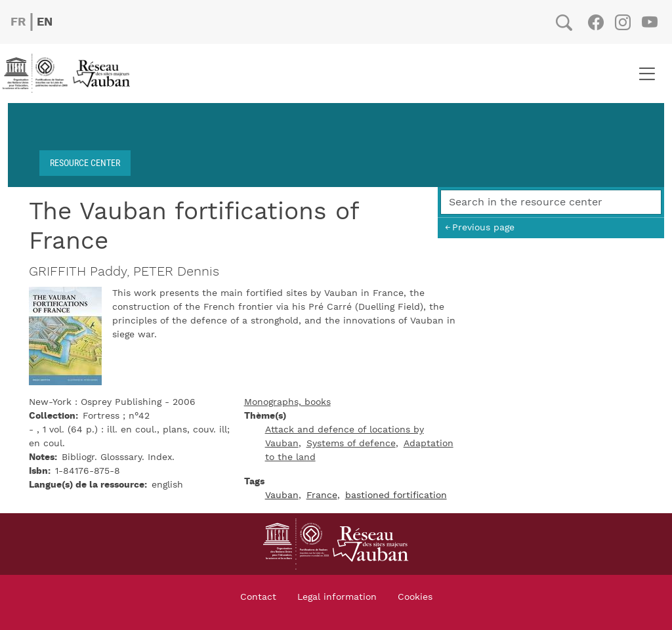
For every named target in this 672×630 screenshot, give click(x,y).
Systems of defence (351, 444)
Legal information (337, 597)
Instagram (622, 22)
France (322, 495)
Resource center (85, 162)
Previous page (483, 227)
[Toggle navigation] (647, 73)
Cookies (415, 597)
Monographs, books (287, 402)
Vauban (282, 495)
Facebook (596, 22)
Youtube (649, 22)
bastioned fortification (396, 495)
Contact (258, 597)
